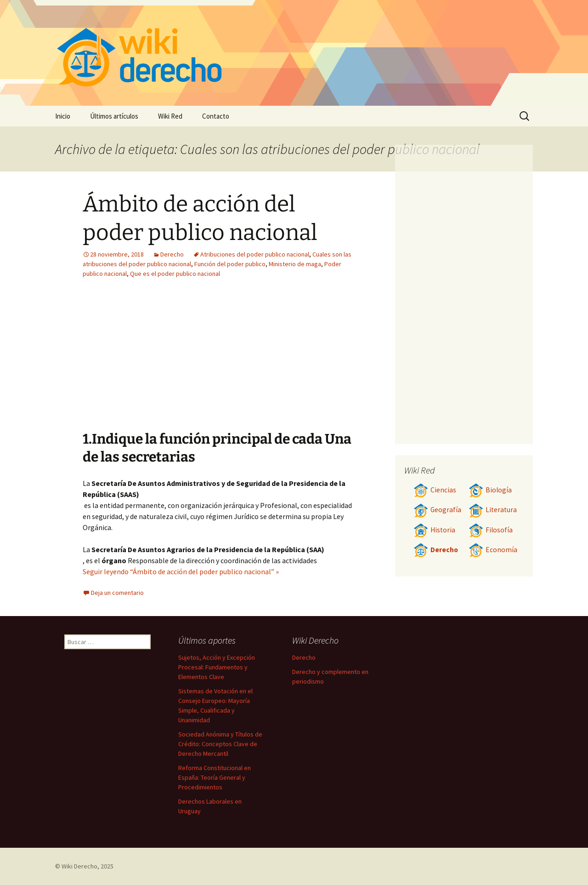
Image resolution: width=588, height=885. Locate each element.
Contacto (216, 116)
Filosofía (491, 530)
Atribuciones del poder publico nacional (255, 254)
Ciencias (435, 490)
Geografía (437, 510)
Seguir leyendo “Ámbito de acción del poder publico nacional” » (181, 571)
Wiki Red (170, 116)
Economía (493, 550)
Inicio (63, 116)
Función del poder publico (230, 264)
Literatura (493, 510)
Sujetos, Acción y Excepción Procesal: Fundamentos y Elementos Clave (217, 667)
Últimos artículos (114, 116)
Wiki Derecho (79, 866)
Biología (490, 490)
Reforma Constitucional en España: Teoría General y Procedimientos (215, 777)
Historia (434, 530)
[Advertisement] (164, 361)
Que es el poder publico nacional (175, 274)
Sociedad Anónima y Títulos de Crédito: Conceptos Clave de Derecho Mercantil (220, 744)
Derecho (172, 254)
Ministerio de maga (295, 264)
